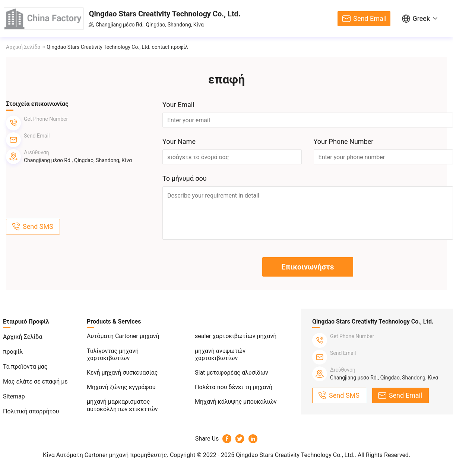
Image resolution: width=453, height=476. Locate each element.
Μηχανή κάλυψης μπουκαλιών (236, 402)
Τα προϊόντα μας (25, 367)
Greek (421, 18)
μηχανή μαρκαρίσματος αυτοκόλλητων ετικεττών (122, 405)
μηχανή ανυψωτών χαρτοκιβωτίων (220, 354)
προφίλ (13, 352)
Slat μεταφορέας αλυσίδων (232, 373)
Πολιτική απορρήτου (31, 411)
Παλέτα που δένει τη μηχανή (234, 387)
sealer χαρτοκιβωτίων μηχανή (236, 336)
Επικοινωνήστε (308, 267)
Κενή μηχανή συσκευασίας (122, 373)
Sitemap (14, 396)
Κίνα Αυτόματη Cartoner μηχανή (86, 455)
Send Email (370, 18)
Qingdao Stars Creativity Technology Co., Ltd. (165, 14)
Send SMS (38, 226)
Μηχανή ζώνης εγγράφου (121, 387)
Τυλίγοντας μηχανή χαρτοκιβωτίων (113, 354)
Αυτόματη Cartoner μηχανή (123, 336)
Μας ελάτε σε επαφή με (35, 382)
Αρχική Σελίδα (23, 47)
